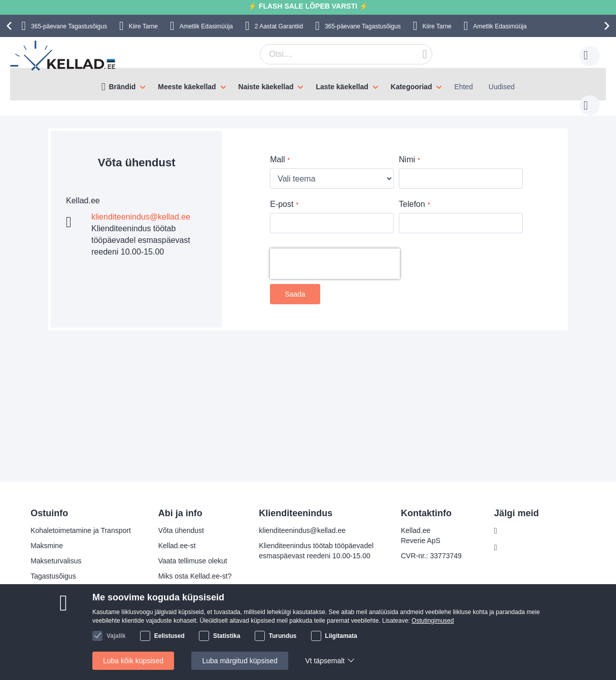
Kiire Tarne (143, 26)
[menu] (308, 84)
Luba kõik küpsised (133, 661)
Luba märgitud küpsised (240, 661)
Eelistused (169, 636)
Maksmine (47, 546)
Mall (277, 149)
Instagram (518, 548)
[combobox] (330, 54)
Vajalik (116, 636)
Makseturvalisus (56, 561)
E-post (282, 194)
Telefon (412, 194)
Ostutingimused (433, 621)
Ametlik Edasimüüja (206, 26)
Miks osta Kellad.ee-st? (195, 576)
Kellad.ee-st (177, 546)
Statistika (227, 636)
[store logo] (63, 56)
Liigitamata (341, 636)
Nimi (407, 149)
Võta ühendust (181, 530)
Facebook (518, 531)
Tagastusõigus (53, 576)
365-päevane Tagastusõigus (69, 26)
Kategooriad (412, 87)
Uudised (502, 87)
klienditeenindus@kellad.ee (141, 207)
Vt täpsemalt (325, 661)
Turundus (283, 636)
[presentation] (11, 26)
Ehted (464, 87)
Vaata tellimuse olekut (193, 561)
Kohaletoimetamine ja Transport (81, 530)
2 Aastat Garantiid (279, 26)
